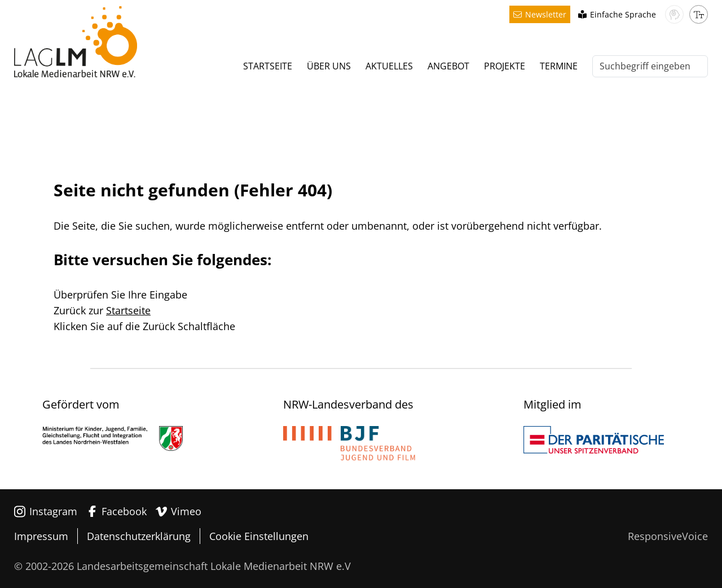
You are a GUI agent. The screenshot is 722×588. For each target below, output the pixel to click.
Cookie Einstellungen (259, 536)
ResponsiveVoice (668, 536)
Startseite (128, 310)
